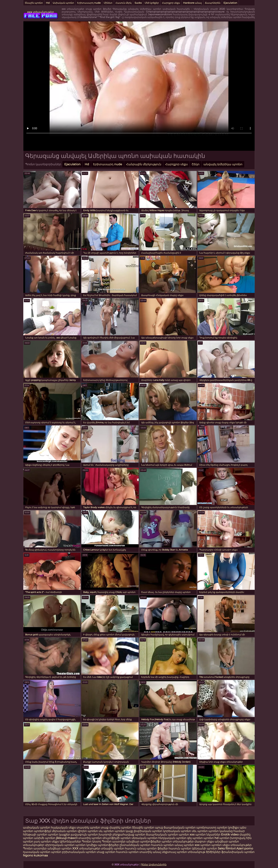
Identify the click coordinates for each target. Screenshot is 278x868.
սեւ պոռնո (200, 831)
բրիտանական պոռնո (79, 852)
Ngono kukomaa (35, 855)
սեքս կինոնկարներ (66, 841)
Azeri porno (245, 848)
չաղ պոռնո (42, 841)
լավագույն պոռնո (84, 834)
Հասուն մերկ (123, 3)
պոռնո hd (211, 838)
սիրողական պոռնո (60, 845)
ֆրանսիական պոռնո (238, 852)
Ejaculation (230, 3)
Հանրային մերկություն (144, 164)
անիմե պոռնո (45, 838)
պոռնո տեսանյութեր (178, 841)
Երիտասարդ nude (89, 3)
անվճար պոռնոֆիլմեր (143, 841)
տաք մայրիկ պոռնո (116, 828)
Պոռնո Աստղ (91, 841)
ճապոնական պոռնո (180, 828)
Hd (48, 3)
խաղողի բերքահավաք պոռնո (122, 834)
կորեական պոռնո (177, 831)
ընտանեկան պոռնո (135, 845)
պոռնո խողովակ (232, 838)
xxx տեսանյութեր (41, 12)
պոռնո (216, 845)
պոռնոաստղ (206, 828)
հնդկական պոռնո (172, 838)
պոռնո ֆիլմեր (157, 848)
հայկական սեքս (64, 828)
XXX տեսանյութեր (87, 848)
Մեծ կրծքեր (152, 3)
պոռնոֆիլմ (43, 831)
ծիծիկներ (214, 852)
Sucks (138, 3)
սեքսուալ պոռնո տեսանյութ (184, 852)
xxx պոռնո (203, 845)
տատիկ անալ (150, 852)
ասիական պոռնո (37, 828)
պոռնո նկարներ (208, 834)
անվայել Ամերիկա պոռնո (223, 164)
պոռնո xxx (187, 834)
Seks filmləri (227, 848)
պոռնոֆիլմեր (108, 845)
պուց (159, 828)
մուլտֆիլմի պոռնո (117, 838)
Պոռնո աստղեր (114, 841)
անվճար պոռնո (59, 848)
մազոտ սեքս (204, 841)
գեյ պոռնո (195, 838)
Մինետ (108, 3)
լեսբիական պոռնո (148, 831)
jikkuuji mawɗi (67, 838)
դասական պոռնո (37, 852)
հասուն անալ (136, 848)
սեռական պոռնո (145, 838)
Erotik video (230, 834)
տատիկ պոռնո (88, 828)
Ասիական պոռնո (63, 3)
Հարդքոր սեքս (171, 3)
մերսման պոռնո (64, 831)
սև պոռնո (106, 831)
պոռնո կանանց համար (227, 831)
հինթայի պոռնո (35, 834)
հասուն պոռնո (162, 845)
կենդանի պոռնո (205, 848)
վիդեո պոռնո (88, 831)
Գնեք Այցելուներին (154, 865)
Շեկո (196, 164)
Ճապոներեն (213, 3)
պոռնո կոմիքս (228, 828)
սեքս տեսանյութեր (237, 845)
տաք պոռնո (106, 852)
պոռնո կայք (124, 831)
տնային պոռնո (113, 848)
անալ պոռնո (184, 845)
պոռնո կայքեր (59, 834)
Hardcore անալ (192, 3)
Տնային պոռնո (34, 3)
